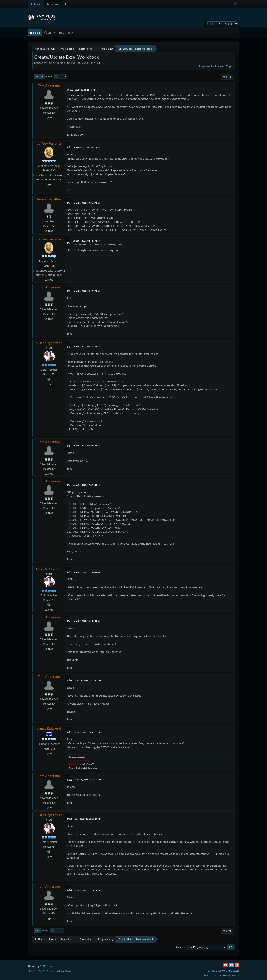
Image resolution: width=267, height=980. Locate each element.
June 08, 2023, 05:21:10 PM (88, 819)
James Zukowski (49, 728)
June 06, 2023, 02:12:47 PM (83, 90)
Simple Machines (61, 971)
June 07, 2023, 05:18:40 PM (86, 621)
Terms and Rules (220, 975)
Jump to (180, 947)
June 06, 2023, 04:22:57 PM (86, 446)
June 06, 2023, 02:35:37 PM (86, 203)
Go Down (40, 77)
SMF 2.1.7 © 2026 (39, 971)
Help (207, 975)
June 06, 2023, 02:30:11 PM (86, 147)
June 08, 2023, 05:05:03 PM (88, 780)
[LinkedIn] (231, 965)
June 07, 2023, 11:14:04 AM (87, 572)
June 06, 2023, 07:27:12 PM (86, 485)
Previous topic (208, 66)
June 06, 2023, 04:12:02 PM (86, 291)
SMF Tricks (47, 966)
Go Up (38, 931)
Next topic (226, 66)
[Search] (220, 24)
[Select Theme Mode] (66, 4)
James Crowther (49, 199)
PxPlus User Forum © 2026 (223, 970)
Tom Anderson (49, 86)
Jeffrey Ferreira (49, 143)
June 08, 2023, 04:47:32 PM (88, 732)
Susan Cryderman (49, 343)
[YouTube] (226, 965)
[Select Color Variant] (236, 4)
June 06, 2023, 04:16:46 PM (86, 347)
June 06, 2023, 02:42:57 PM (86, 241)
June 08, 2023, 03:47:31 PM (88, 680)
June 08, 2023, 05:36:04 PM (88, 890)
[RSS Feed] (237, 965)
